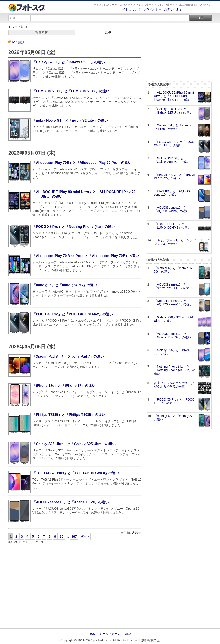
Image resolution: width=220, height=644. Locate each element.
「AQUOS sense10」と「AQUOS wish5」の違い (171, 209)
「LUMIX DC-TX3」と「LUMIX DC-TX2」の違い (71, 91)
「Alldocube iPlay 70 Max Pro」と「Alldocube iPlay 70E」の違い (86, 256)
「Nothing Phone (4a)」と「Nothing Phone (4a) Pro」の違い (175, 370)
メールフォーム (110, 634)
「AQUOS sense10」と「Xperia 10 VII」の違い (71, 502)
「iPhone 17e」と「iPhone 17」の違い (64, 386)
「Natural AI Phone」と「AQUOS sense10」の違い (173, 303)
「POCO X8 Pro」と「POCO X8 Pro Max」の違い (73, 314)
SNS (128, 634)
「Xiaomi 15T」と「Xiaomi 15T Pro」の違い (173, 127)
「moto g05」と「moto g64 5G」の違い (65, 285)
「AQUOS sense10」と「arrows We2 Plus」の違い (173, 286)
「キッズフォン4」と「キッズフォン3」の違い (175, 242)
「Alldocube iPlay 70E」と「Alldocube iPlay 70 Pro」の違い (82, 163)
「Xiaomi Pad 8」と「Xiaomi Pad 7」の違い (68, 356)
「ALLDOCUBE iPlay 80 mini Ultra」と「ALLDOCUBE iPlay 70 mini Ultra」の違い (174, 96)
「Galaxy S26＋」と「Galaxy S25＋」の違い (69, 62)
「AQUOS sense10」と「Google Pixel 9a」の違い (172, 336)
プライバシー (152, 9)
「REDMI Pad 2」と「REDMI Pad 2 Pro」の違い (174, 177)
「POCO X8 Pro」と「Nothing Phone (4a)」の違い (74, 227)
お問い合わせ (173, 9)
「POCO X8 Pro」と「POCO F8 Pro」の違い (174, 401)
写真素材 (42, 32)
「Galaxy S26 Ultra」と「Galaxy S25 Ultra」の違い (74, 444)
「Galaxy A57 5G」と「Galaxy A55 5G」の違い (172, 160)
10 (62, 536)
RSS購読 (18, 42)
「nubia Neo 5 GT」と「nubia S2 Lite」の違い (70, 120)
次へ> (85, 536)
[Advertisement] (75, 586)
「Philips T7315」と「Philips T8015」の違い (69, 415)
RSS (92, 634)
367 (74, 536)
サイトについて (130, 9)
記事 (108, 32)
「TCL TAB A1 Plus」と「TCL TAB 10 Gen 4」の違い (76, 473)
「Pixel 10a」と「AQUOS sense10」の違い (172, 193)
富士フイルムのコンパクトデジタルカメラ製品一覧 (174, 385)
